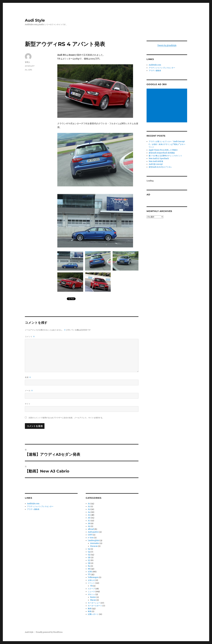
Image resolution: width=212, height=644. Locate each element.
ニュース (91, 592)
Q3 (89, 552)
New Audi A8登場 (156, 161)
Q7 (89, 560)
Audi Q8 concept (156, 164)
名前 (28, 377)
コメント (30, 337)
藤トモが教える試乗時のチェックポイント (165, 156)
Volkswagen (93, 577)
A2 (89, 506)
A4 (26, 70)
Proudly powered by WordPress (49, 632)
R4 (89, 566)
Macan (93, 600)
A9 (89, 526)
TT (89, 575)
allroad (91, 529)
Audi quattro (93, 532)
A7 (89, 521)
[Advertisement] (167, 106)
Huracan (94, 546)
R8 (89, 569)
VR (91, 586)
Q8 (89, 563)
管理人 (28, 62)
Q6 (89, 557)
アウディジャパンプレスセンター (40, 506)
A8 (89, 523)
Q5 (89, 555)
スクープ (91, 589)
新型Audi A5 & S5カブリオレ (160, 167)
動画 (90, 609)
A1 (89, 504)
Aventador (95, 543)
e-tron (91, 538)
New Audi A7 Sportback (159, 159)
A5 (89, 515)
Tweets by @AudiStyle (167, 45)
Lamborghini (94, 540)
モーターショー (94, 603)
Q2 (89, 549)
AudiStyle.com (33, 504)
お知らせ (91, 580)
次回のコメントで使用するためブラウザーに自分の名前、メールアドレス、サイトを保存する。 (66, 418)
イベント (91, 583)
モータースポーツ (95, 606)
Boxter (93, 597)
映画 (90, 611)
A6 (89, 518)
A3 (89, 509)
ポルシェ (91, 594)
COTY (90, 535)
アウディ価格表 (33, 509)
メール (29, 391)
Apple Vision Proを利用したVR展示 (163, 150)
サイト (28, 404)
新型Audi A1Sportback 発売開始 (162, 153)
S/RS (30, 70)
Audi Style (35, 20)
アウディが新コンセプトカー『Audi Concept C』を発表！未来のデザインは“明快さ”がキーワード (167, 144)
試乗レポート (93, 614)
